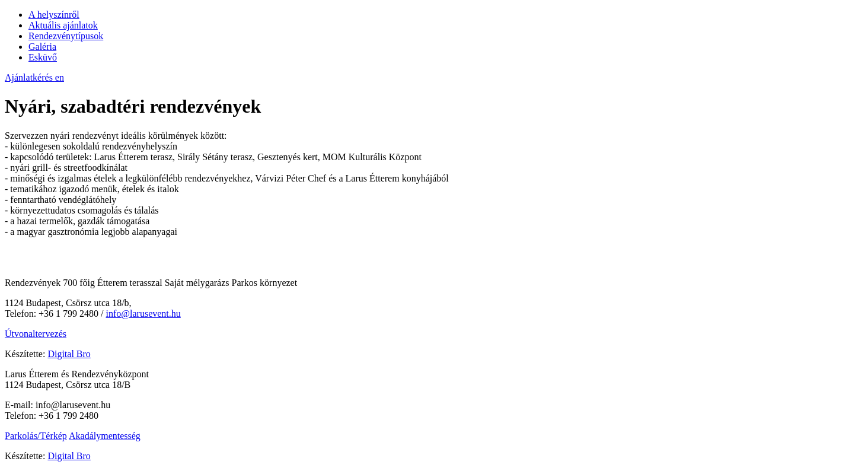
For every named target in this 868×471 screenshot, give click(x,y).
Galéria (42, 47)
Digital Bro (69, 354)
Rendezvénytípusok (66, 36)
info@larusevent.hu (143, 314)
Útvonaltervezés (36, 334)
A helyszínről (54, 15)
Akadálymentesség (105, 436)
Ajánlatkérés (30, 77)
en (60, 77)
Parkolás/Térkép (36, 436)
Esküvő (43, 57)
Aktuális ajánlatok (63, 25)
